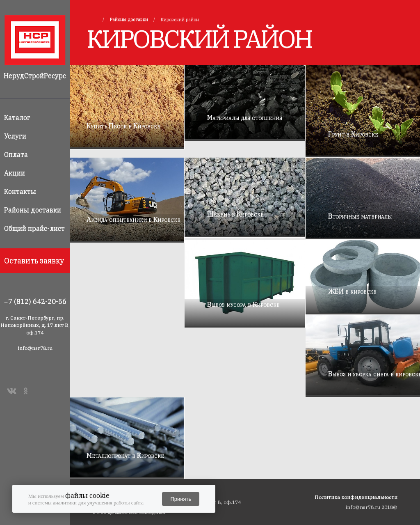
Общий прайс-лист (34, 228)
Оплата (16, 154)
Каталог (17, 117)
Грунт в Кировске (353, 134)
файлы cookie (87, 495)
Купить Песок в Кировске (123, 126)
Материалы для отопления (245, 117)
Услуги (15, 136)
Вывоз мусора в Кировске (243, 304)
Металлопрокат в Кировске (125, 455)
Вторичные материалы (360, 216)
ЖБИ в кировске (352, 291)
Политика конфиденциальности (356, 497)
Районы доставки (33, 210)
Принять (181, 499)
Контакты (20, 191)
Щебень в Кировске (235, 214)
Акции (15, 173)
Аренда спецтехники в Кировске (134, 219)
